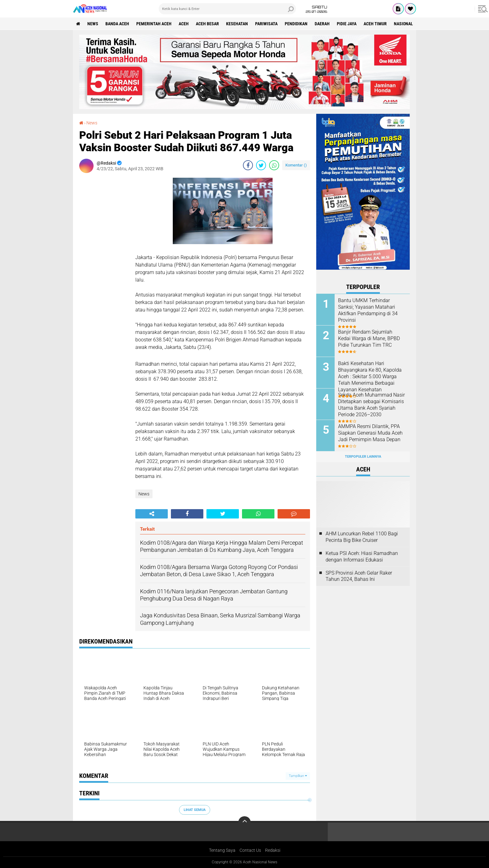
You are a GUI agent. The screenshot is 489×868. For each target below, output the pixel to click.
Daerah (322, 24)
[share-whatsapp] (274, 165)
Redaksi (273, 850)
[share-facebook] (248, 165)
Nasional (403, 24)
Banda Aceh (117, 24)
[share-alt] (152, 514)
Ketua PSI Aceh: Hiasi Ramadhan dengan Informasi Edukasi (362, 557)
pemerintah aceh (154, 24)
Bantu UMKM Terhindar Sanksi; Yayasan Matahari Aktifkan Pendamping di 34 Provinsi (368, 310)
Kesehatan (237, 24)
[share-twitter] (261, 165)
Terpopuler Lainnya (363, 457)
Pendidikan (296, 24)
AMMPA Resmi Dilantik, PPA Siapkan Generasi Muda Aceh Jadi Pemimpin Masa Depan (370, 433)
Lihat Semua (195, 810)
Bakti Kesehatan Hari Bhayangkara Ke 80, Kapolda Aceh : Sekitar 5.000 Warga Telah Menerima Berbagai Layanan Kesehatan (370, 376)
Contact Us (250, 850)
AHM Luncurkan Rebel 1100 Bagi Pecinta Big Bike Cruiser (362, 537)
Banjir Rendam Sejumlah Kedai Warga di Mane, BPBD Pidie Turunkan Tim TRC (369, 338)
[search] (227, 9)
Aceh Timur (375, 24)
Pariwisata (266, 24)
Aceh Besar (207, 24)
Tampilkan (298, 776)
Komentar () (296, 165)
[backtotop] (244, 822)
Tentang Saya (222, 850)
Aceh (184, 24)
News (93, 24)
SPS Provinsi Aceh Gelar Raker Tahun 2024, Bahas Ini (359, 576)
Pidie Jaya (347, 24)
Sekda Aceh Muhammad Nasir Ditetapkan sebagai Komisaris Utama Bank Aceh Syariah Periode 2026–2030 (371, 404)
